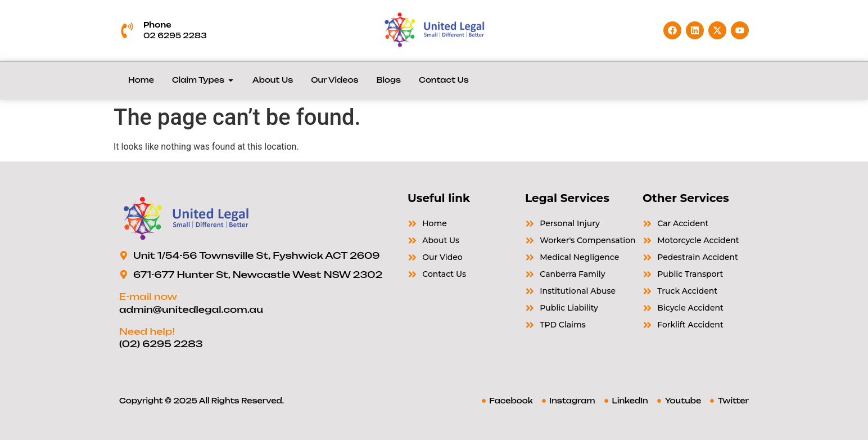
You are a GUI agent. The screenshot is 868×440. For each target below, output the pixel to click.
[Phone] (127, 30)
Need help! (147, 331)
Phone (157, 25)
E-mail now (148, 297)
